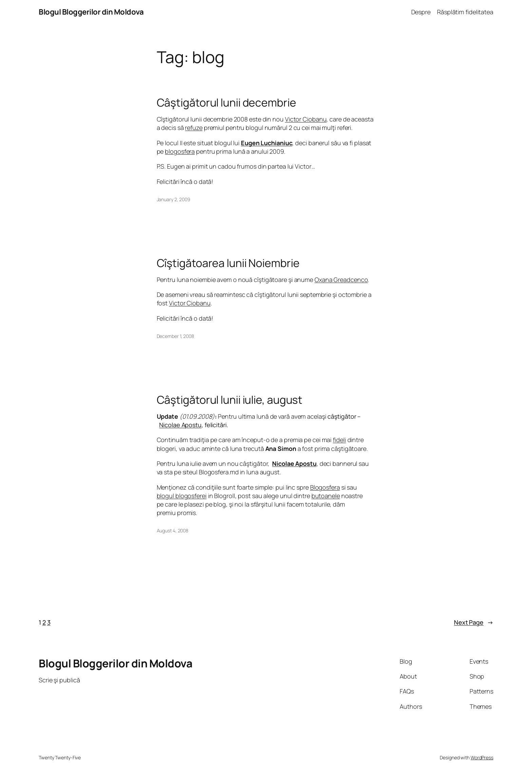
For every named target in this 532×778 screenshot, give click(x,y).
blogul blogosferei (182, 496)
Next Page (474, 622)
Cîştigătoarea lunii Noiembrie (228, 263)
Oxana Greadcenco (341, 280)
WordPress (482, 757)
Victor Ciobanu (306, 119)
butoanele (326, 496)
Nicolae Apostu (180, 425)
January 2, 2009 (174, 199)
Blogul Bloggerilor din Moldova (91, 12)
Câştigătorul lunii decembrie (226, 102)
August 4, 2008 (173, 530)
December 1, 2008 (175, 336)
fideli (339, 440)
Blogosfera (325, 487)
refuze (194, 128)
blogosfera (180, 151)
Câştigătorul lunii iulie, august (230, 400)
